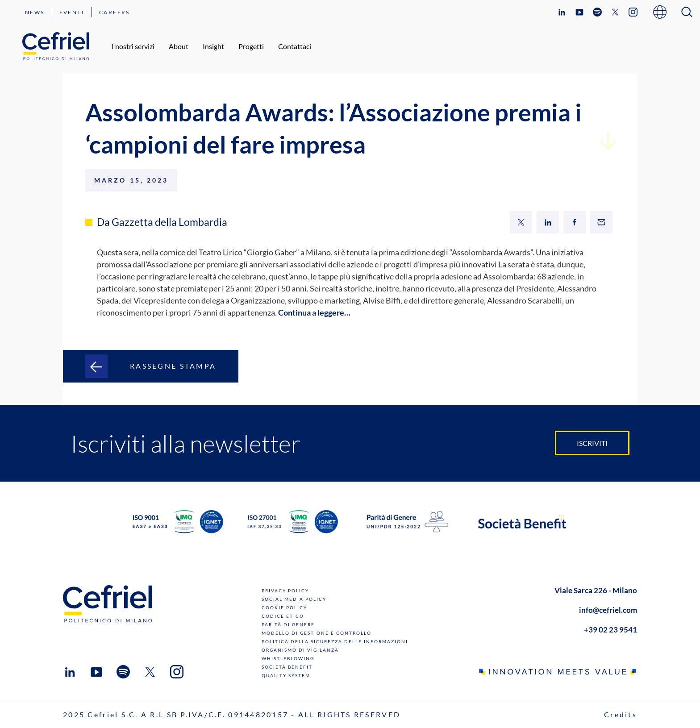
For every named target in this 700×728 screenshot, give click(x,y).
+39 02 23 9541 (610, 630)
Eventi (72, 12)
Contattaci (295, 46)
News (35, 12)
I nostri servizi (133, 46)
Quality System (286, 675)
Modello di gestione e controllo (317, 633)
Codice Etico (283, 616)
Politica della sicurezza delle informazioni (335, 641)
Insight (213, 46)
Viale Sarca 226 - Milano (596, 590)
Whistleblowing (288, 658)
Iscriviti (592, 443)
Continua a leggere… (314, 312)
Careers (115, 12)
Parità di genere (288, 624)
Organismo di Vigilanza (300, 650)
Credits (621, 714)
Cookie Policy (284, 607)
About (179, 46)
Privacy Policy (285, 591)
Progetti (251, 46)
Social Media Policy (294, 599)
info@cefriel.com (608, 610)
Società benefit (287, 667)
